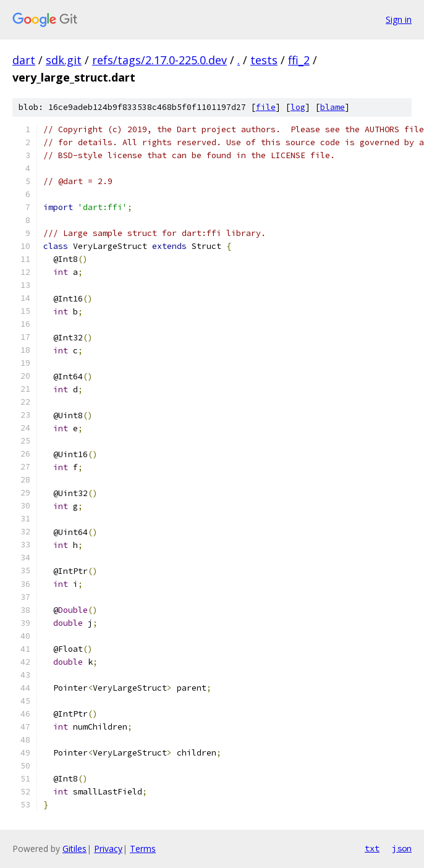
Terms (143, 849)
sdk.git (64, 60)
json (402, 848)
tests (264, 60)
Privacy (108, 849)
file (266, 107)
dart (24, 60)
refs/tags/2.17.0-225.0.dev (159, 60)
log (298, 107)
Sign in (399, 19)
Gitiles (74, 849)
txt (372, 848)
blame (333, 107)
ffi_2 (299, 60)
